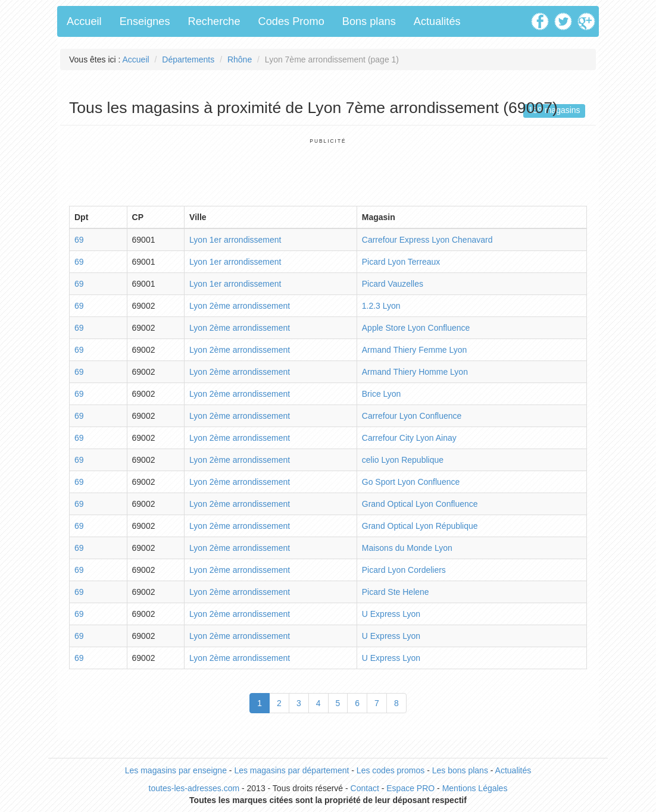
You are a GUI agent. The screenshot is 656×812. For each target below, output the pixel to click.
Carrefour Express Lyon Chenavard (427, 240)
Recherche (214, 21)
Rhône (240, 59)
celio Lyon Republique (403, 460)
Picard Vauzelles (393, 284)
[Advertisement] (328, 171)
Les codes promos (391, 770)
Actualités (437, 21)
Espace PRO (410, 788)
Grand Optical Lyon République (420, 526)
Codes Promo (291, 21)
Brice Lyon (382, 394)
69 (79, 240)
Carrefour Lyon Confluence (412, 416)
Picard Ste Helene (396, 592)
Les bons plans (460, 770)
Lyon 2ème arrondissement (240, 306)
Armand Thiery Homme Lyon (415, 372)
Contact (365, 788)
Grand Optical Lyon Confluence (420, 504)
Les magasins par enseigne (176, 770)
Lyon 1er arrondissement (235, 240)
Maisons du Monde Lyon (407, 548)
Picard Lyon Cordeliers (404, 570)
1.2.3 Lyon (381, 306)
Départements (188, 59)
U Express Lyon (391, 614)
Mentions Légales (475, 788)
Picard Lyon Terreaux (401, 262)
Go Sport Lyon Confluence (411, 482)
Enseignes (145, 21)
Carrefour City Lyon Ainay (409, 438)
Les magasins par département (291, 770)
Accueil (84, 21)
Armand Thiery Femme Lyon (415, 350)
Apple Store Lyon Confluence (416, 328)
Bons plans (369, 21)
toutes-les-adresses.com (194, 788)
